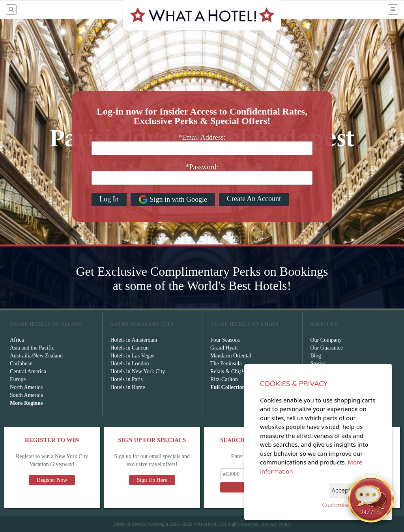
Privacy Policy (277, 524)
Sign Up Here (152, 480)
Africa (17, 340)
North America (26, 387)
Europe (18, 379)
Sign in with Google (173, 199)
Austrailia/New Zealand (36, 356)
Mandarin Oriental (231, 356)
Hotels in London (130, 364)
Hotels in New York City (138, 371)
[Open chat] (371, 499)
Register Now (52, 480)
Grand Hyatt (224, 348)
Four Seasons (225, 340)
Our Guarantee (327, 348)
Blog (316, 356)
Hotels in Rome (128, 387)
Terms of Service (129, 524)
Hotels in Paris (127, 379)
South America (26, 395)
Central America (28, 371)
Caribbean (21, 364)
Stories (318, 364)
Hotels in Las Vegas (132, 356)
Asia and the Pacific (32, 348)
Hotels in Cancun (130, 348)
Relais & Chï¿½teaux (234, 371)
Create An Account (254, 199)
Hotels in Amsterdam (134, 340)
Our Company (326, 340)
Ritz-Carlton (224, 379)
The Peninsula (226, 364)
